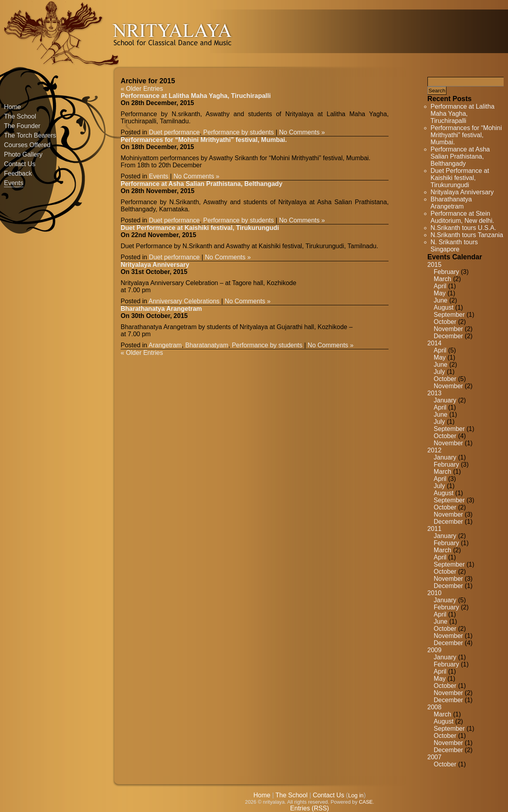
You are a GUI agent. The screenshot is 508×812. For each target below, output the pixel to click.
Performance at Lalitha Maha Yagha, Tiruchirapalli (463, 114)
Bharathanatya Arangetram (451, 203)
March (443, 279)
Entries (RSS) (310, 808)
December (448, 336)
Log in (356, 795)
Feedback (18, 173)
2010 (435, 593)
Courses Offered (27, 145)
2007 (435, 757)
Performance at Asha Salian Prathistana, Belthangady (460, 156)
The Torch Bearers (30, 135)
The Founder (22, 126)
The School (20, 116)
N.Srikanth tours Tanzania (467, 235)
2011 (435, 529)
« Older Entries (142, 89)
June (441, 300)
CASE (366, 802)
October (445, 322)
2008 (435, 707)
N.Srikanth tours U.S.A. (463, 228)
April (440, 286)
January (445, 400)
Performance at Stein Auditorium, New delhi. (462, 217)
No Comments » (302, 132)
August (444, 307)
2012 (435, 450)
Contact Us (20, 164)
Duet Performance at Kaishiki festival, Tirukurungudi (460, 178)
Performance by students (239, 132)
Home (13, 107)
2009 (435, 650)
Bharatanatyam (207, 345)
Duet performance (174, 132)
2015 (435, 265)
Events (14, 183)
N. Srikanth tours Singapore (454, 246)
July (439, 372)
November (448, 329)
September (449, 315)
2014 (435, 343)
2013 (435, 393)
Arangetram (165, 345)
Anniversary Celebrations (184, 301)
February (446, 272)
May (440, 293)
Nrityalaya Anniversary (462, 192)
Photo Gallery (23, 154)
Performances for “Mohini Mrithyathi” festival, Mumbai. (466, 135)
